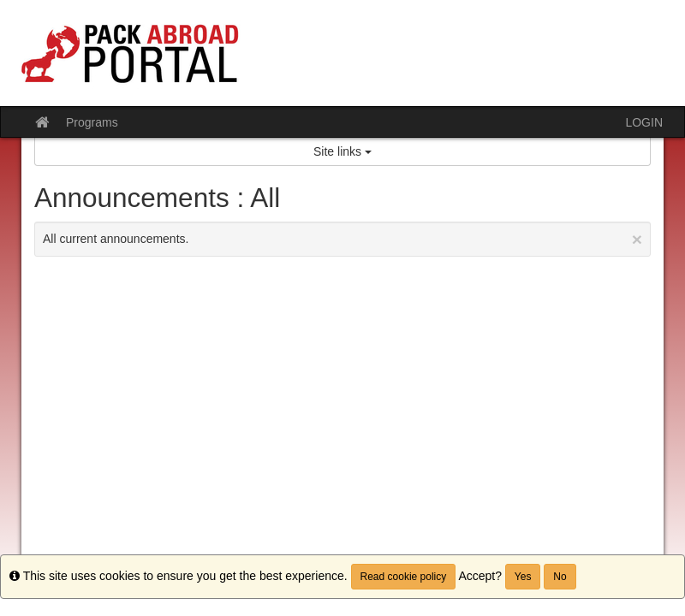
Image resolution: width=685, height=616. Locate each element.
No (560, 577)
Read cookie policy (404, 577)
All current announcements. (342, 239)
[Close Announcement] (637, 239)
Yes (523, 577)
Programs (92, 122)
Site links (342, 151)
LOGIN (644, 122)
